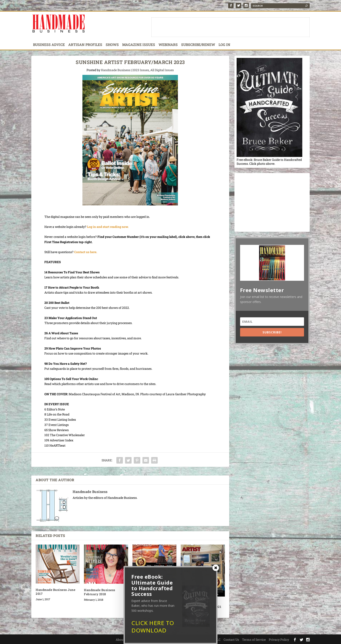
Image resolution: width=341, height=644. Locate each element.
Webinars (168, 45)
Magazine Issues (139, 45)
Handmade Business (116, 70)
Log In (224, 45)
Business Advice (49, 45)
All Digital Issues (162, 70)
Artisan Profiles (85, 45)
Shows (112, 45)
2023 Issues (141, 70)
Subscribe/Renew (198, 45)
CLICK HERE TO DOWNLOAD (153, 629)
